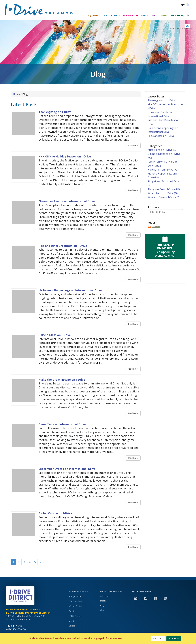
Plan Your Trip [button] (112, 15)
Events (144, 15)
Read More (133, 146)
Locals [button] (164, 15)
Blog (102, 605)
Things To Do (75, 596)
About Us (104, 610)
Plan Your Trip (75, 601)
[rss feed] (165, 598)
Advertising (105, 596)
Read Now (174, 639)
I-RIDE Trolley (177, 15)
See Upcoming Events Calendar (165, 246)
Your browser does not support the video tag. (165, 273)
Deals (154, 15)
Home (16, 94)
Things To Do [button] (93, 15)
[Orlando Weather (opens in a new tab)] (185, 5)
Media (103, 601)
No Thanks (158, 639)
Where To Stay (130, 15)
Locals (72, 626)
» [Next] (40, 562)
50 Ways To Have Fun (79, 592)
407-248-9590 (14, 626)
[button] (187, 26)
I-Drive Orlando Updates (111, 591)
